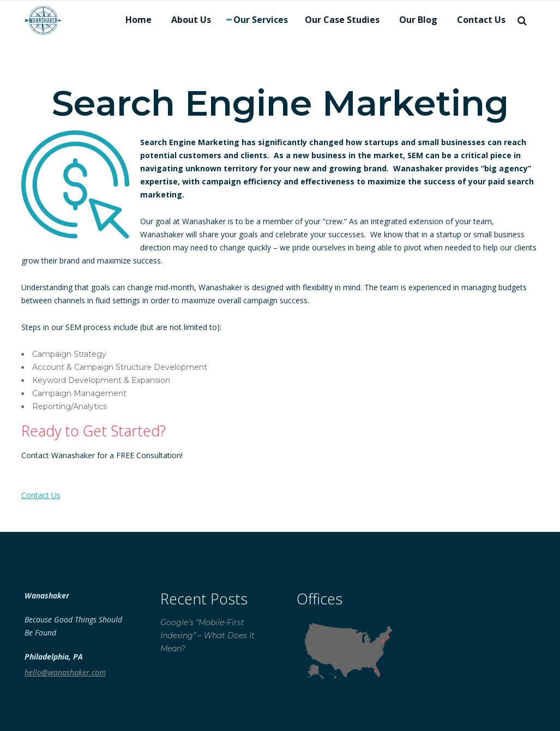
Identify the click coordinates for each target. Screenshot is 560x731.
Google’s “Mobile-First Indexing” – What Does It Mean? (207, 636)
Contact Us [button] (41, 495)
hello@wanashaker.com (65, 672)
